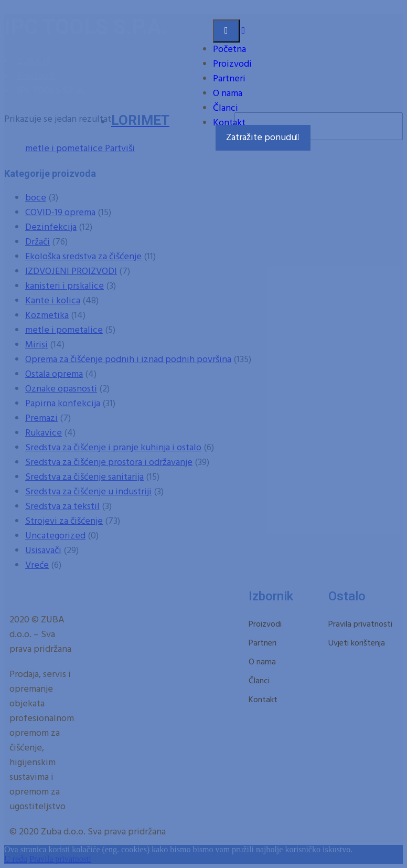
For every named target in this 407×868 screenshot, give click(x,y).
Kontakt (229, 123)
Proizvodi (232, 64)
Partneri (229, 79)
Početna (229, 50)
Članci (226, 108)
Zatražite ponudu (263, 138)
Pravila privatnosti (360, 624)
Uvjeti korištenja (357, 643)
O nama (228, 94)
